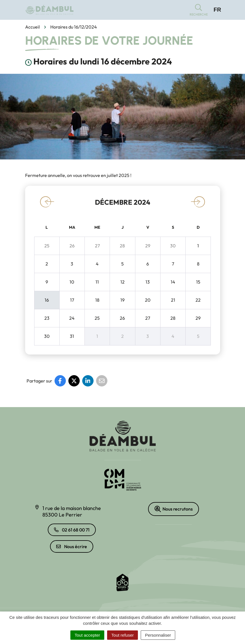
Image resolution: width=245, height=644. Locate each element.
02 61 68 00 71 (72, 530)
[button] (199, 10)
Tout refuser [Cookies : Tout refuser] (123, 635)
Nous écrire (72, 546)
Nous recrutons (174, 509)
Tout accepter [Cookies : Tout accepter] (87, 635)
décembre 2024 (123, 202)
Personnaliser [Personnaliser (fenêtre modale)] (158, 635)
